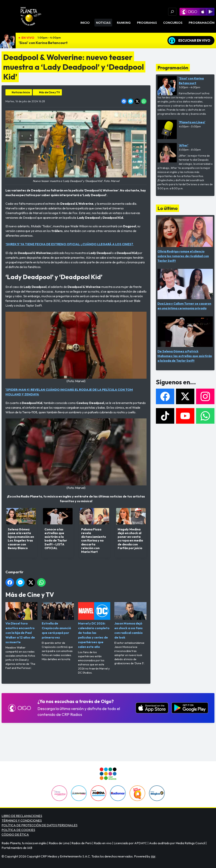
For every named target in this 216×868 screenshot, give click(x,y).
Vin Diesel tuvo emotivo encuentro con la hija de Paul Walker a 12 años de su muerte (21, 623)
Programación (202, 23)
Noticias (103, 23)
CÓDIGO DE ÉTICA (15, 834)
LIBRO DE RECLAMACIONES (22, 816)
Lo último (168, 208)
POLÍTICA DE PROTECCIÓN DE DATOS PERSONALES (40, 825)
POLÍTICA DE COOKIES (18, 830)
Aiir (153, 856)
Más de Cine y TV (49, 92)
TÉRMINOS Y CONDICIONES (22, 820)
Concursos (173, 23)
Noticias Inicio (21, 92)
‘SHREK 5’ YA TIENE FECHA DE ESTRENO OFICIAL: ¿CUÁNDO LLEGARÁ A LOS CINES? (70, 244)
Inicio (85, 23)
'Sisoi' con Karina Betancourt (43, 43)
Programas (147, 23)
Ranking (124, 23)
